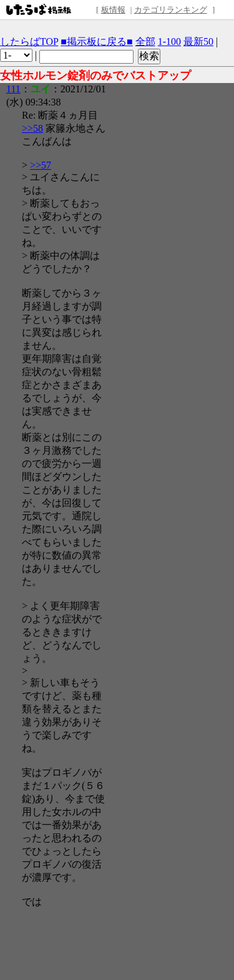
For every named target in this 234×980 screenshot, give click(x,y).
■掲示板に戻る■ (96, 42)
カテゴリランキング (171, 10)
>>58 (32, 128)
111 (13, 89)
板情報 (113, 10)
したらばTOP (29, 42)
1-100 (169, 42)
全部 (145, 42)
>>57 (41, 165)
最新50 (198, 42)
